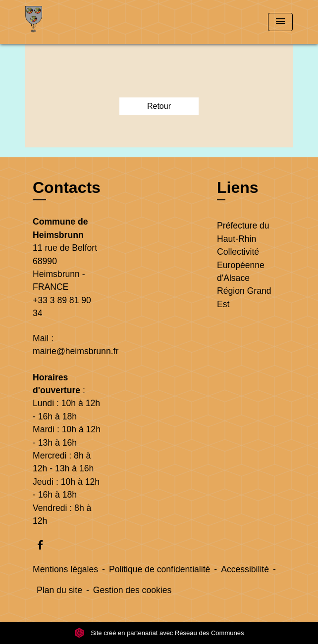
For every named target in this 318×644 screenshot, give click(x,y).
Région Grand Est (244, 297)
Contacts (67, 187)
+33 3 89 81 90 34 (62, 307)
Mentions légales (65, 569)
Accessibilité (245, 569)
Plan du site (59, 590)
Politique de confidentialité (159, 569)
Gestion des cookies (132, 590)
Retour (159, 106)
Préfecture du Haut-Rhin (243, 232)
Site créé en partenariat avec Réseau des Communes (159, 633)
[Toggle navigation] (280, 22)
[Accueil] (62, 22)
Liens (238, 187)
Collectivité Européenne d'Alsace (241, 265)
